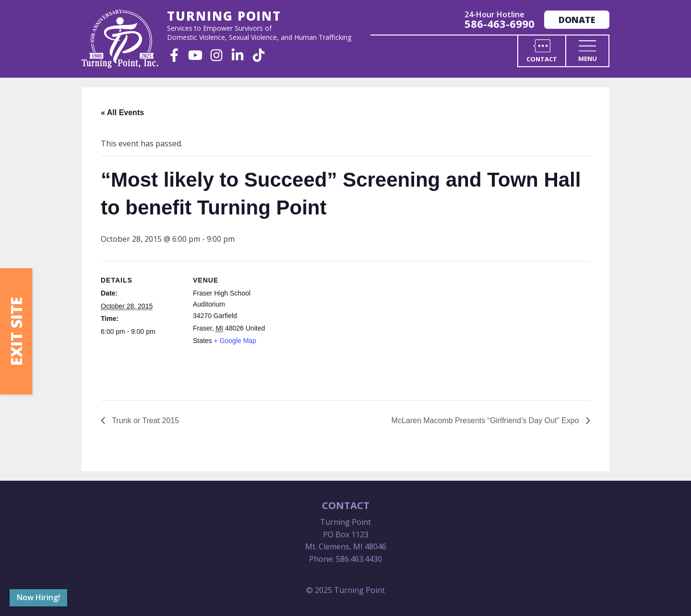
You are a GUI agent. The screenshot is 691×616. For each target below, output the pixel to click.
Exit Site (16, 331)
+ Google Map (235, 341)
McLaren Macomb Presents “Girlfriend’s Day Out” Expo (486, 421)
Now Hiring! (38, 597)
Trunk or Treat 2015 (144, 421)
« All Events (122, 113)
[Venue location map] (336, 327)
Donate (577, 20)
